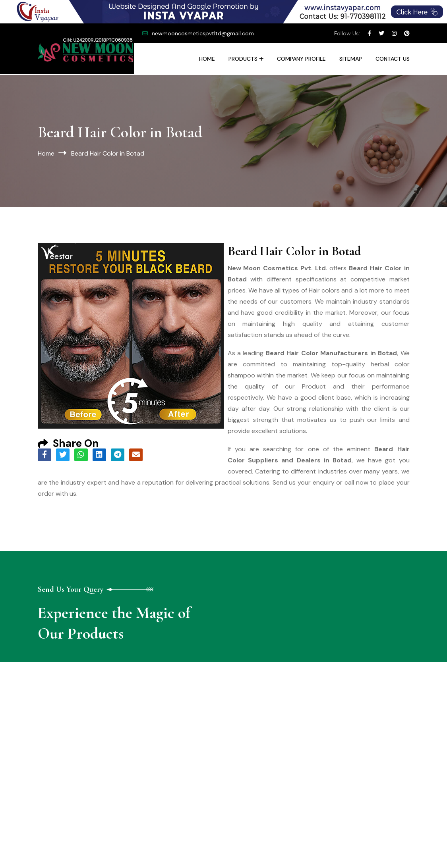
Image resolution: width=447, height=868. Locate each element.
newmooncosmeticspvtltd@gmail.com (203, 33)
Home (207, 59)
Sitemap (351, 59)
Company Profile (301, 59)
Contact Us (393, 59)
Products (243, 59)
